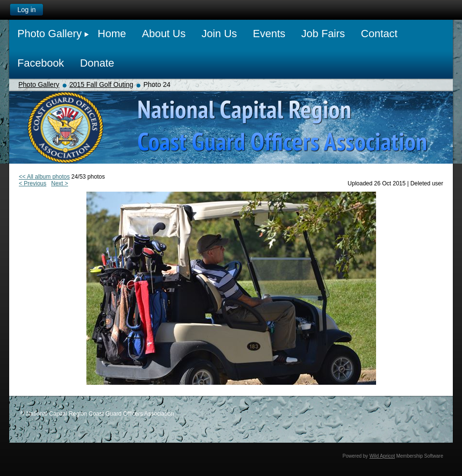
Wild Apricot (382, 456)
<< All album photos (44, 177)
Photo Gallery (39, 84)
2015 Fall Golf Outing (101, 84)
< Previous (33, 183)
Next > (60, 183)
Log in (27, 10)
